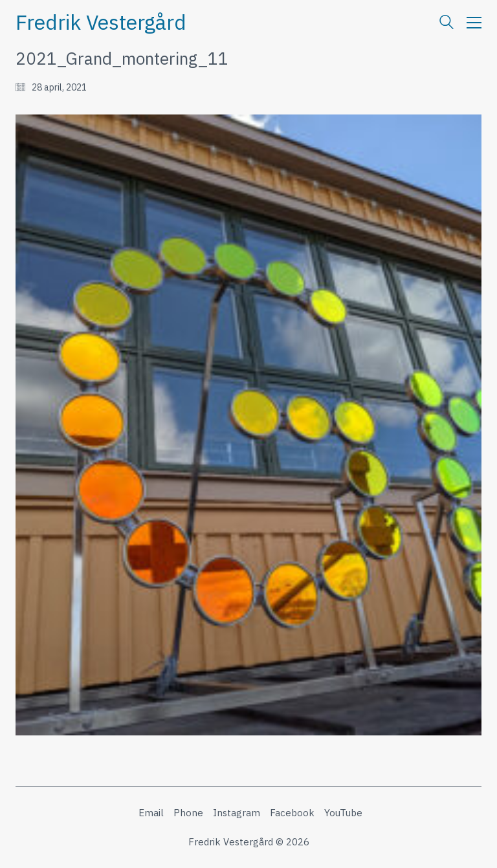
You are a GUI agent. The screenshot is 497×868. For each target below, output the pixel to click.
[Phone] (188, 813)
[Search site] (447, 24)
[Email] (151, 813)
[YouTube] (343, 813)
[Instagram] (237, 813)
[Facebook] (292, 813)
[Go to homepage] (101, 22)
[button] (474, 23)
